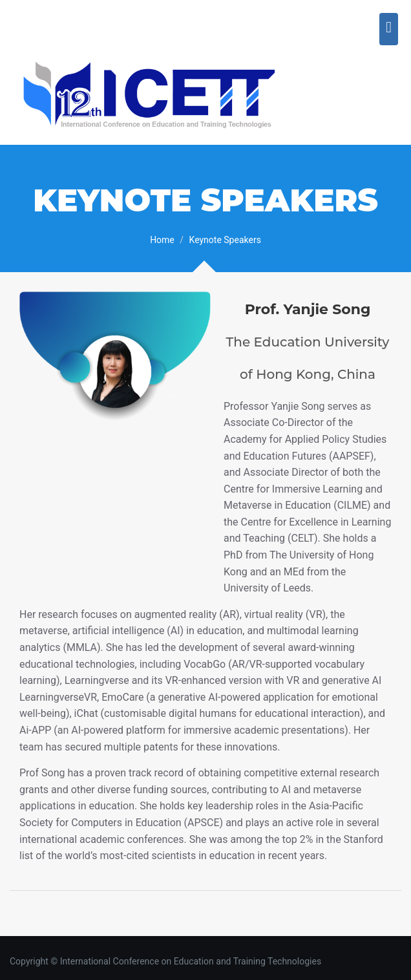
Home (162, 240)
